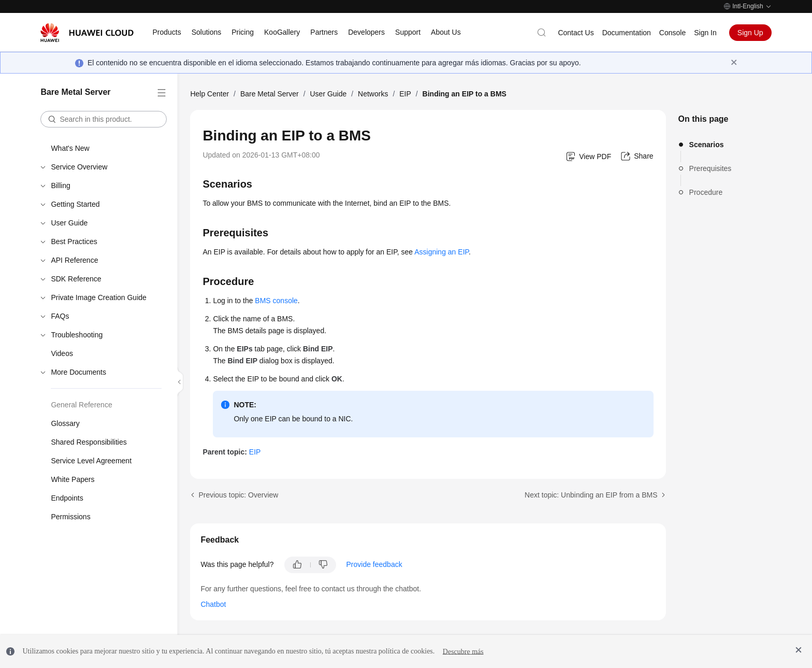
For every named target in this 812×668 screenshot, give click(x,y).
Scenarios (707, 145)
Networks (373, 94)
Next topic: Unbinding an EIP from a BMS (591, 495)
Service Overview (79, 167)
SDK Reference (76, 279)
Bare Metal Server (270, 94)
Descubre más (463, 651)
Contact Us (576, 33)
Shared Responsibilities (89, 442)
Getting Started (75, 204)
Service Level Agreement (91, 461)
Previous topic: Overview (238, 495)
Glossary (65, 423)
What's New (70, 148)
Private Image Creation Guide (98, 297)
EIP (405, 94)
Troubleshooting (77, 335)
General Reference (81, 405)
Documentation (627, 33)
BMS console (276, 301)
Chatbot (213, 604)
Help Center (209, 94)
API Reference (74, 260)
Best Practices (74, 241)
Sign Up (750, 33)
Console (672, 33)
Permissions (70, 517)
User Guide (69, 223)
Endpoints (67, 498)
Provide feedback (374, 564)
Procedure (706, 192)
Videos (62, 353)
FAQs (60, 316)
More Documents (78, 372)
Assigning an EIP (441, 252)
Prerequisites (711, 168)
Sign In (705, 33)
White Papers (72, 479)
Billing (60, 186)
